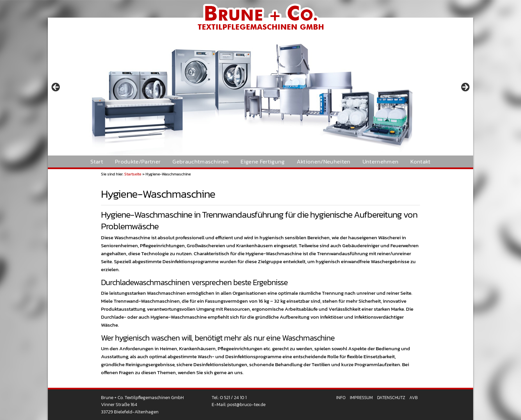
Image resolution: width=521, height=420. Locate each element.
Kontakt (420, 162)
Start (97, 162)
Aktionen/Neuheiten (324, 162)
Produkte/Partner (138, 162)
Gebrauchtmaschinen (201, 162)
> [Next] (465, 87)
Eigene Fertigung (262, 162)
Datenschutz (391, 398)
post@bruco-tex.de (246, 404)
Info (341, 398)
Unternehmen (381, 162)
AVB (414, 398)
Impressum (361, 398)
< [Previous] (56, 87)
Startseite (133, 174)
